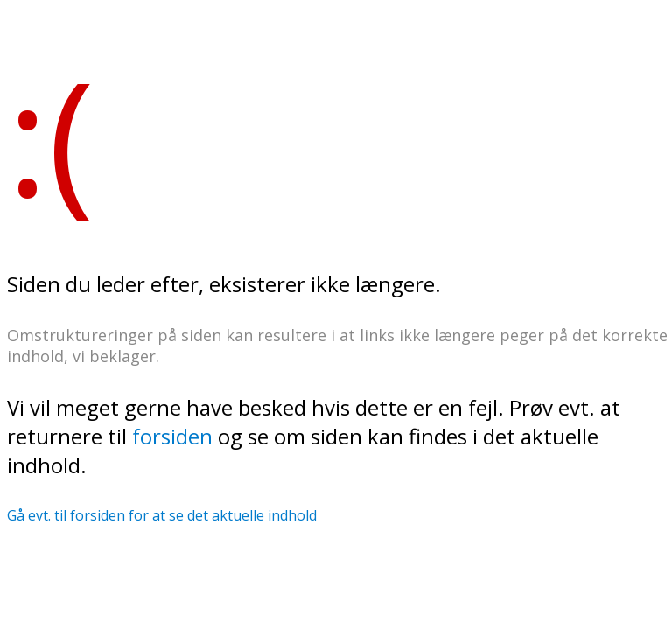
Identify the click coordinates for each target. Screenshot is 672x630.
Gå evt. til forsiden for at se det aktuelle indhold (162, 515)
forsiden (172, 436)
